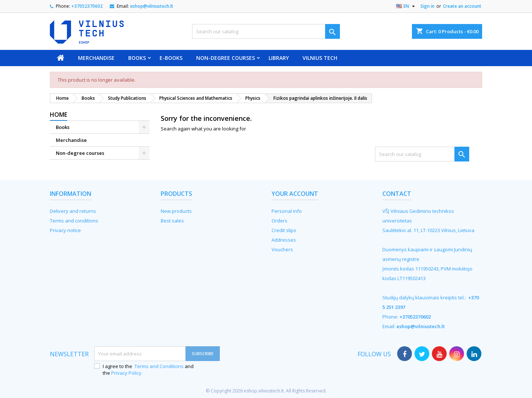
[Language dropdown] (406, 6)
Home (59, 115)
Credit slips (284, 230)
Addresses (284, 240)
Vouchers (282, 249)
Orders (279, 221)
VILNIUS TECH (320, 58)
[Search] (266, 31)
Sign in (427, 6)
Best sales (172, 221)
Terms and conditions (74, 221)
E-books (171, 58)
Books (137, 58)
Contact (397, 194)
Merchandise (96, 58)
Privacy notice (65, 230)
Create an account (462, 6)
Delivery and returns (73, 211)
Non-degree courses (226, 58)
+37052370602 (87, 6)
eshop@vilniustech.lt (152, 6)
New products (176, 211)
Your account (295, 194)
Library (279, 58)
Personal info (287, 211)
